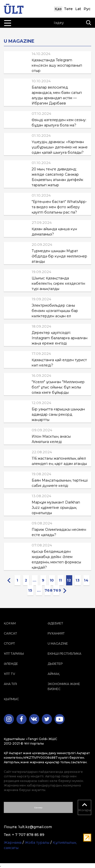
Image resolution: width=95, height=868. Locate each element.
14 (86, 580)
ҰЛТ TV (9, 674)
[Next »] (65, 590)
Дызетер (55, 664)
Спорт (9, 643)
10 (52, 580)
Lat (78, 9)
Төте (68, 9)
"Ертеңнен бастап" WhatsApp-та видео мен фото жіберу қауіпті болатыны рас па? (59, 207)
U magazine (58, 643)
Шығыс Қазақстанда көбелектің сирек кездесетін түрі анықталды (58, 283)
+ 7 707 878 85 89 (28, 835)
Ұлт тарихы (14, 654)
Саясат (10, 633)
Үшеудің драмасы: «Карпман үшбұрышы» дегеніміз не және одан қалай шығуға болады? (60, 147)
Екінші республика (64, 654)
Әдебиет (55, 623)
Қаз (58, 9)
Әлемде (11, 664)
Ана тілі (10, 684)
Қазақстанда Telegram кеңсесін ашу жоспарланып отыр (57, 65)
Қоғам (10, 623)
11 (60, 580)
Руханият (56, 633)
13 (78, 580)
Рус (87, 9)
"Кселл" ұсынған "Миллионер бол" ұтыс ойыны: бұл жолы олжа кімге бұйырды (58, 387)
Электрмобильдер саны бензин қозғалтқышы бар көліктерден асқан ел (55, 311)
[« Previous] (9, 580)
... (34, 580)
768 (48, 590)
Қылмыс (11, 699)
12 (69, 580)
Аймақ (54, 674)
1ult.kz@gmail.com (35, 827)
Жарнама (13, 843)
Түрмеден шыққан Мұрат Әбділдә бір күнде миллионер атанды (59, 256)
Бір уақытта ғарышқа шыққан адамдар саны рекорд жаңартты (58, 414)
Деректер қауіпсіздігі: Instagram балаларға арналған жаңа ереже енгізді (60, 338)
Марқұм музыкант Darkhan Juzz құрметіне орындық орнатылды (56, 508)
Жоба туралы (37, 843)
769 (56, 590)
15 (30, 590)
